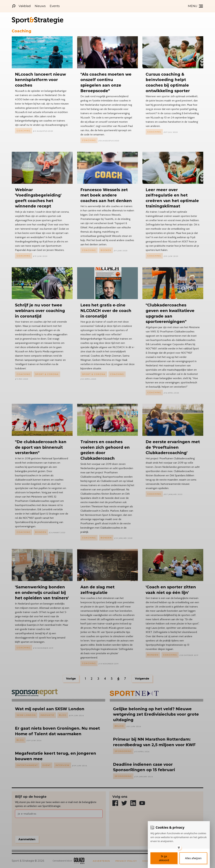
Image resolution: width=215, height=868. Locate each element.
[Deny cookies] (193, 858)
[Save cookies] (164, 858)
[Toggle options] (179, 847)
